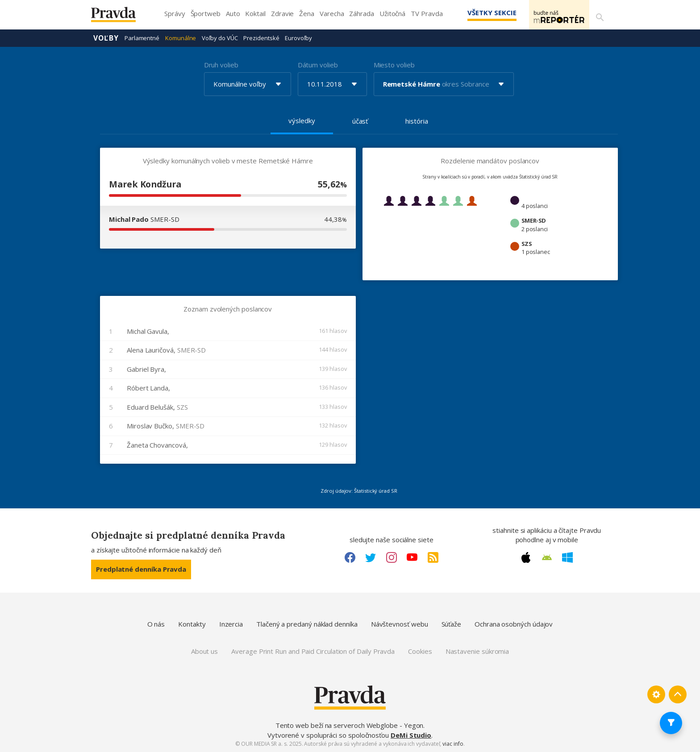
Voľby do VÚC (220, 37)
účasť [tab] (360, 120)
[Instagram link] (392, 557)
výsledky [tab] (302, 120)
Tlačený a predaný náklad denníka (307, 623)
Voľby (106, 37)
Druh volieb (221, 64)
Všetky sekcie (479, 12)
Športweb (206, 13)
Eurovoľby (298, 37)
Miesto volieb (394, 64)
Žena (307, 13)
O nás (156, 623)
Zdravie (282, 13)
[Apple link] (526, 557)
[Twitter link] (371, 557)
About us (204, 651)
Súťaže (452, 623)
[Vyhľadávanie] (598, 15)
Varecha (332, 13)
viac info (453, 743)
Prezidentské (261, 37)
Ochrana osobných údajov (514, 623)
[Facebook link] (350, 557)
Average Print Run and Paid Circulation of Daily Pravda (313, 651)
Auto (233, 13)
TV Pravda (427, 13)
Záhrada (361, 13)
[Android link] (547, 557)
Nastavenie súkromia (477, 651)
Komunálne (181, 37)
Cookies (420, 651)
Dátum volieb (318, 64)
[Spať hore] (678, 694)
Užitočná (392, 13)
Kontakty (192, 623)
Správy (175, 13)
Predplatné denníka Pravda (141, 569)
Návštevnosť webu (400, 623)
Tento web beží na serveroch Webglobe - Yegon (350, 725)
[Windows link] (567, 557)
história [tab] (417, 120)
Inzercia (231, 623)
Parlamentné (142, 37)
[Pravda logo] (120, 17)
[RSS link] (433, 557)
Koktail (255, 13)
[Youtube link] (412, 557)
